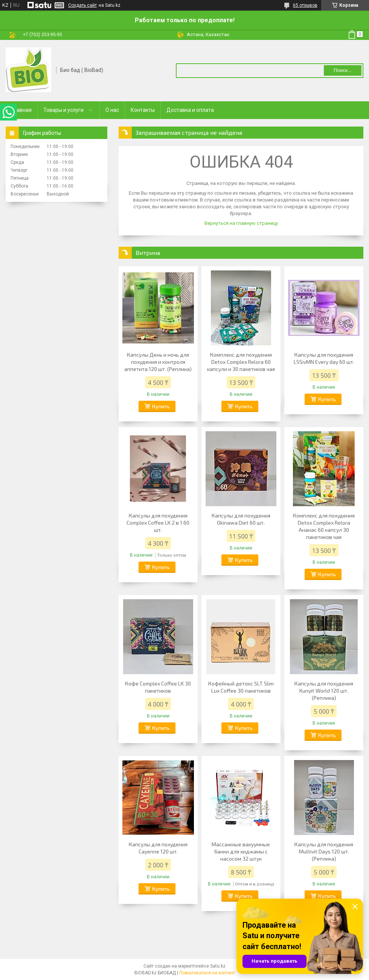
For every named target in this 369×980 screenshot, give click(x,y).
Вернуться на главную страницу (241, 223)
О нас (112, 110)
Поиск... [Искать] (343, 70)
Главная (22, 110)
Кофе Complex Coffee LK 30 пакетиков (158, 687)
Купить (161, 406)
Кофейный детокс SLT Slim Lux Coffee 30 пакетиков (241, 687)
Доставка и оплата (190, 110)
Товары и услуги (63, 110)
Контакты (143, 110)
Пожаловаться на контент (207, 973)
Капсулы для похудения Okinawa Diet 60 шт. (241, 519)
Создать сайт (82, 5)
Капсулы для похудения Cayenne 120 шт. (158, 848)
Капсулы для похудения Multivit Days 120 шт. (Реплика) (324, 851)
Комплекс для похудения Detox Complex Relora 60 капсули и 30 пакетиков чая (241, 362)
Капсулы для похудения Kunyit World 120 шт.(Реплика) (324, 691)
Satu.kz (218, 966)
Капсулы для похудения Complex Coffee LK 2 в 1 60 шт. (158, 523)
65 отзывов (305, 5)
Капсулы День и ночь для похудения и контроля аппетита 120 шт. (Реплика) (158, 362)
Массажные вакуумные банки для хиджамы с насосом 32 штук (241, 851)
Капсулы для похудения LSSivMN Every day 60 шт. (324, 358)
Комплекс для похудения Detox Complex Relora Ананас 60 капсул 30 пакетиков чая (324, 526)
